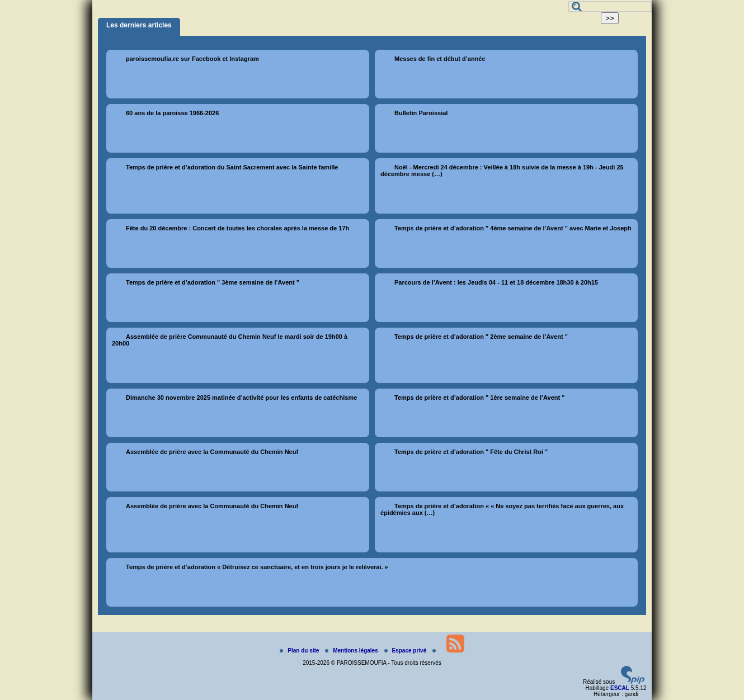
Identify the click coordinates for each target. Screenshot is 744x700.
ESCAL (620, 688)
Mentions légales (352, 651)
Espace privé (406, 651)
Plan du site (300, 651)
